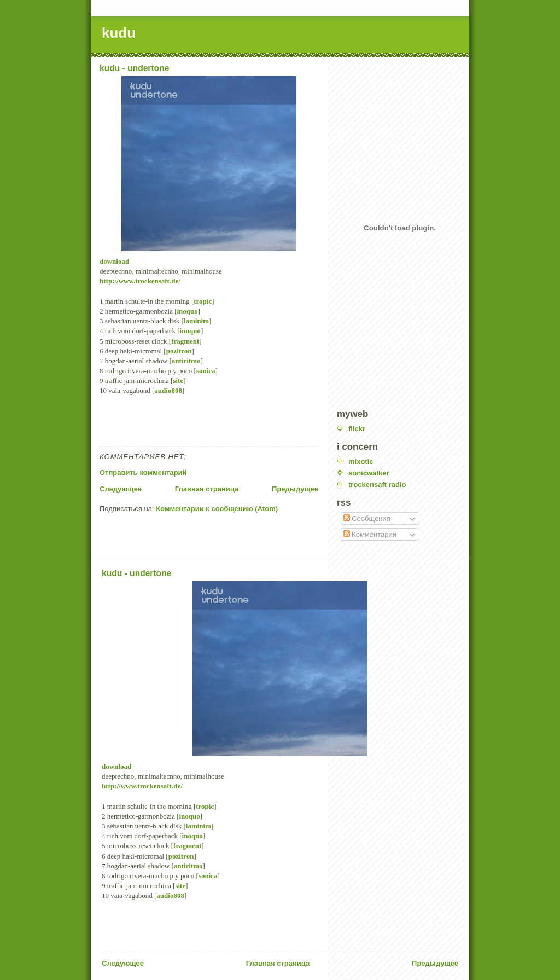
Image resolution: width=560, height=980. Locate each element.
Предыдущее (295, 489)
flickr (357, 429)
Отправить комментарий (143, 472)
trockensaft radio (377, 485)
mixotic (361, 462)
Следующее (121, 489)
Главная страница (207, 489)
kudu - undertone (134, 68)
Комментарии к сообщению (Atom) (217, 509)
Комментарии (370, 534)
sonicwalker (369, 473)
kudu (119, 33)
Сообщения (367, 518)
